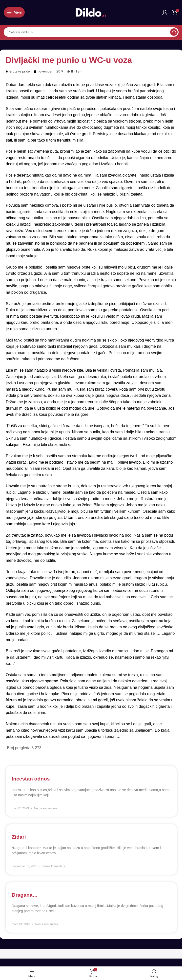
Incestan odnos (31, 779)
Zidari (19, 837)
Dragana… (25, 895)
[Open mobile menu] (14, 12)
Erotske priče (20, 71)
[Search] (91, 32)
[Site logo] (91, 12)
